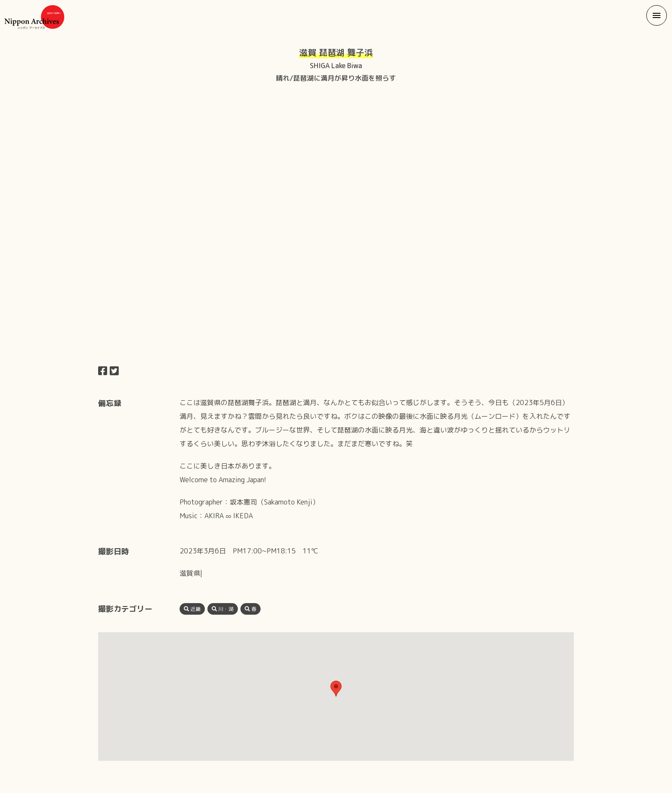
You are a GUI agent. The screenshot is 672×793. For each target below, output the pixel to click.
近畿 (192, 609)
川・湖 (223, 609)
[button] (657, 15)
